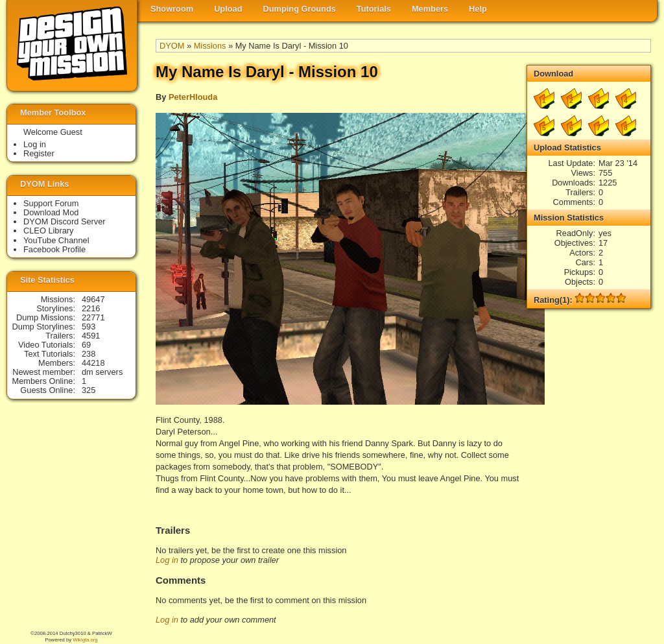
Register (39, 153)
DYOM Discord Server (65, 221)
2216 (91, 308)
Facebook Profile (54, 249)
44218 (93, 363)
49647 (93, 299)
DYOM (172, 46)
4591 (91, 336)
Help (478, 9)
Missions (210, 46)
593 (89, 327)
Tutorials (374, 9)
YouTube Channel (56, 240)
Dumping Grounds (300, 9)
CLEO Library (49, 231)
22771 (93, 317)
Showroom (172, 9)
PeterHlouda (193, 97)
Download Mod (51, 212)
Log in (167, 560)
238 (89, 354)
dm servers (102, 372)
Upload (228, 9)
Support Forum (51, 203)
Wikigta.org (85, 640)
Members (430, 9)
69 (86, 345)
